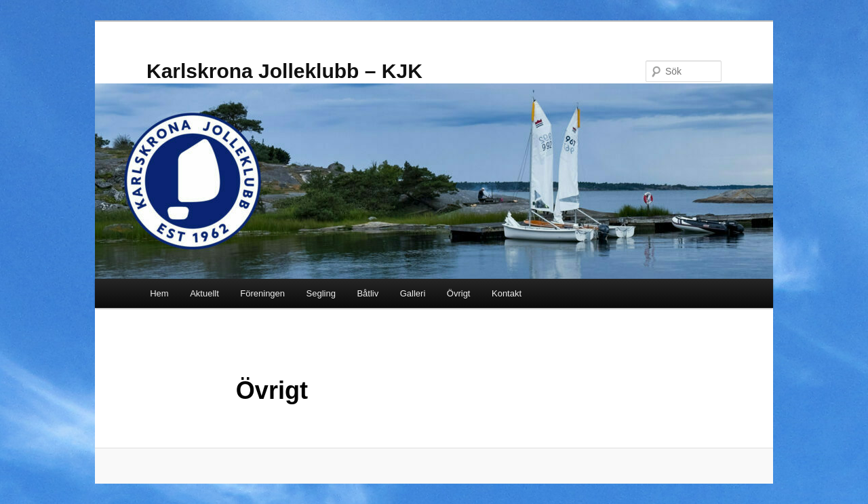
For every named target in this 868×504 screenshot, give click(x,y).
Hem (159, 293)
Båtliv (368, 293)
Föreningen (262, 293)
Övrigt (459, 293)
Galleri (413, 293)
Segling (321, 293)
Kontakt (507, 293)
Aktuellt (204, 293)
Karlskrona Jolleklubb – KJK (284, 71)
